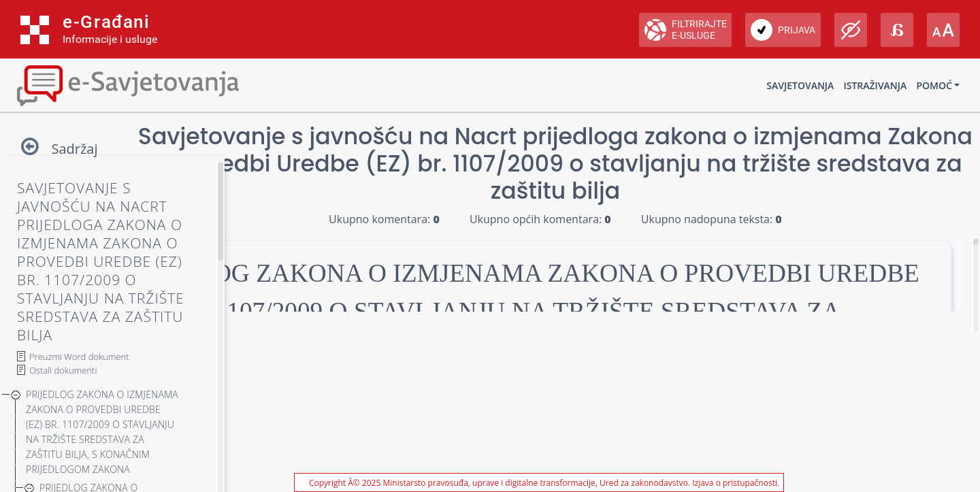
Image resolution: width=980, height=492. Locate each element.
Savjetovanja (800, 85)
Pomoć (934, 85)
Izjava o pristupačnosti (735, 483)
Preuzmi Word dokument (79, 357)
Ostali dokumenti (63, 370)
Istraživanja (875, 85)
